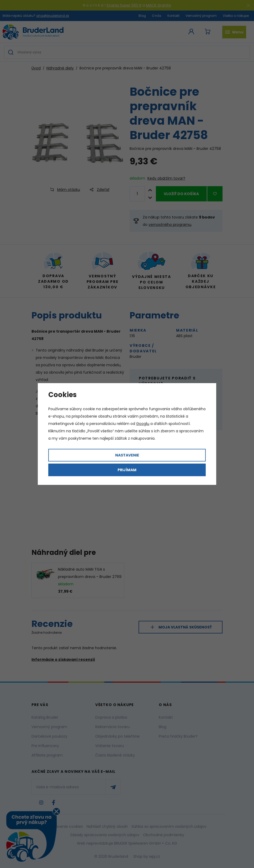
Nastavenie (127, 455)
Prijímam (127, 470)
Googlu (143, 424)
